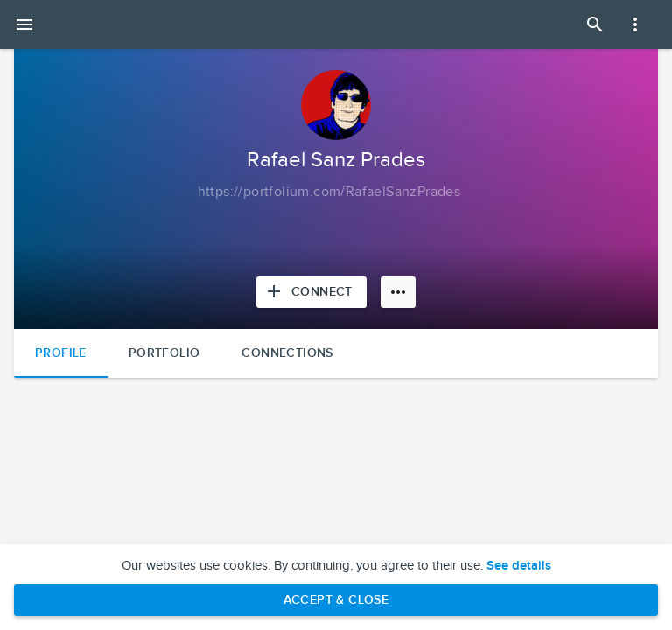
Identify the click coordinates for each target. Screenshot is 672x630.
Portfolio (164, 353)
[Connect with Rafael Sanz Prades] (311, 292)
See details (519, 566)
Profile (61, 353)
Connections (287, 353)
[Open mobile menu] (24, 24)
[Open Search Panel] (595, 24)
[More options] (398, 292)
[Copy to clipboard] (329, 192)
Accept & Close (336, 600)
